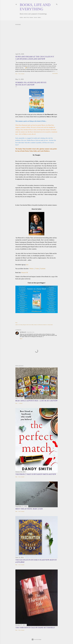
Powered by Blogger (36, 639)
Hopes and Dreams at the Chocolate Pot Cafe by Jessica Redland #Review (35, 58)
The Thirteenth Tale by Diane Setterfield (35, 627)
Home (21, 18)
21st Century (20, 325)
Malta (33, 325)
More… (40, 18)
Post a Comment (21, 74)
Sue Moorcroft (40, 325)
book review (29, 325)
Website (31, 269)
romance (35, 325)
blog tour (25, 325)
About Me (26, 18)
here (27, 265)
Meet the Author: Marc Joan (29, 509)
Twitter (37, 269)
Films (35, 18)
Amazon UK (25, 273)
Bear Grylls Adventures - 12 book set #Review (36, 401)
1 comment (20, 403)
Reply (21, 339)
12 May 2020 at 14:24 (30, 332)
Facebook (43, 269)
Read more (55, 74)
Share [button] (16, 74)
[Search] (57, 4)
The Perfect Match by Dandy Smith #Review (36, 474)
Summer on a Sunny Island (48, 325)
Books (31, 18)
